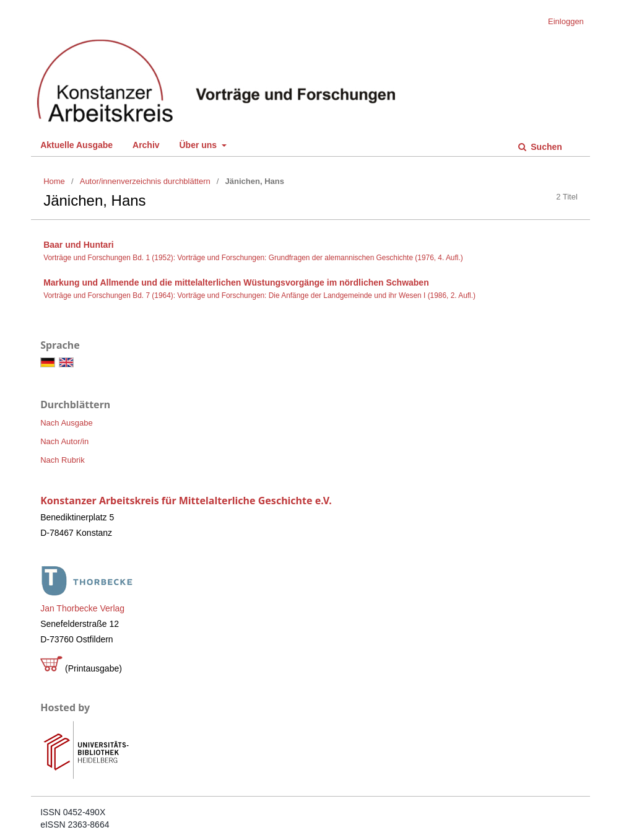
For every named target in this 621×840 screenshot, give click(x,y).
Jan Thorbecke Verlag (82, 608)
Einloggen (566, 21)
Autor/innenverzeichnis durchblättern (145, 181)
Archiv (146, 145)
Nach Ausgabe (67, 423)
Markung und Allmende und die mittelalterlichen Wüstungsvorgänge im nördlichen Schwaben (236, 282)
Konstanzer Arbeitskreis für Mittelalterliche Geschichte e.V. (186, 501)
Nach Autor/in (64, 441)
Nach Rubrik (63, 460)
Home (54, 181)
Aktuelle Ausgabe (76, 145)
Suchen (545, 147)
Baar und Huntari (79, 245)
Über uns (199, 145)
